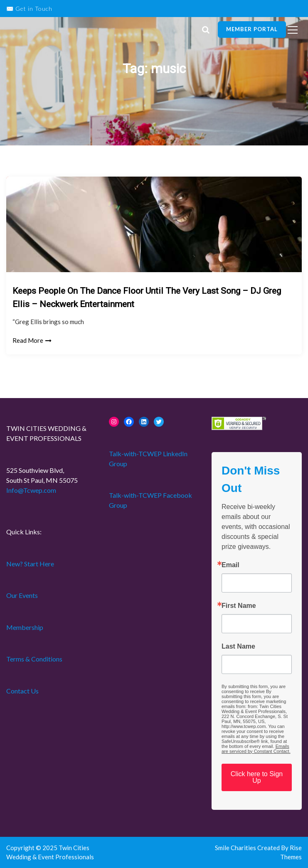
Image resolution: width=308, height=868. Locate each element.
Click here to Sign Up (257, 777)
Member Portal (252, 29)
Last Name (238, 647)
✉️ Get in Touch (29, 9)
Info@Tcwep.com (31, 490)
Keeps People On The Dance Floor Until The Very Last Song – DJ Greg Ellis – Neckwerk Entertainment (147, 298)
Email (230, 565)
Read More (32, 340)
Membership (25, 627)
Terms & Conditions (34, 659)
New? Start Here (30, 564)
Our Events (22, 595)
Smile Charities (236, 848)
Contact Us (22, 691)
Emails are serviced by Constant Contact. (256, 749)
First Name (239, 606)
